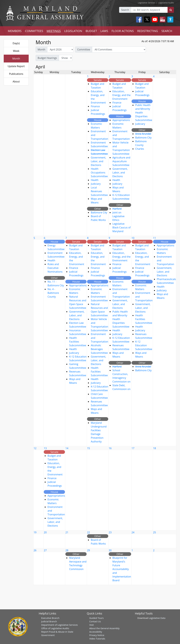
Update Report (16, 66)
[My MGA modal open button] (162, 20)
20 (45, 532)
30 (110, 550)
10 (133, 238)
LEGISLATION (73, 31)
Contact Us (95, 621)
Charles (140, 149)
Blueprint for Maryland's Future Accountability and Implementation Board (122, 569)
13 (45, 448)
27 (45, 550)
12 (35, 448)
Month (16, 59)
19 (35, 532)
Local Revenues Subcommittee (99, 191)
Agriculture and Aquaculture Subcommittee (121, 161)
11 (154, 238)
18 (154, 448)
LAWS (104, 31)
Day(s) (16, 43)
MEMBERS (15, 31)
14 (67, 448)
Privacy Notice (97, 635)
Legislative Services (147, 3)
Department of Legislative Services (60, 625)
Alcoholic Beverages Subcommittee (99, 349)
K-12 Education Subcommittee (144, 345)
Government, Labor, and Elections (98, 161)
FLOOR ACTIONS (123, 31)
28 (67, 550)
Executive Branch (50, 618)
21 (67, 532)
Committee (84, 49)
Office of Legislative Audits (55, 628)
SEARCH (167, 31)
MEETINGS (54, 31)
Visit (91, 625)
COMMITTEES (34, 31)
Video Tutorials (97, 639)
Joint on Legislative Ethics (118, 216)
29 (88, 550)
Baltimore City (99, 212)
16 (110, 448)
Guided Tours (96, 618)
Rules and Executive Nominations (55, 268)
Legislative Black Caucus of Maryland (122, 227)
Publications (16, 74)
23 (110, 532)
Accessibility (96, 632)
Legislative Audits (166, 3)
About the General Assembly (104, 628)
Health (95, 180)
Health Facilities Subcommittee (78, 342)
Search (125, 10)
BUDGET (91, 31)
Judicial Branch (49, 621)
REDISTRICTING (148, 31)
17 (133, 448)
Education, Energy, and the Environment (121, 95)
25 (154, 532)
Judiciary (96, 184)
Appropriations (121, 120)
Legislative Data (157, 618)
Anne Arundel (143, 134)
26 (35, 550)
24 (133, 532)
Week (16, 51)
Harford (117, 209)
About (16, 81)
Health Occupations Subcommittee (99, 173)
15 (88, 448)
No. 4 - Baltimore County (53, 293)
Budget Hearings (47, 58)
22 (88, 532)
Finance (95, 106)
